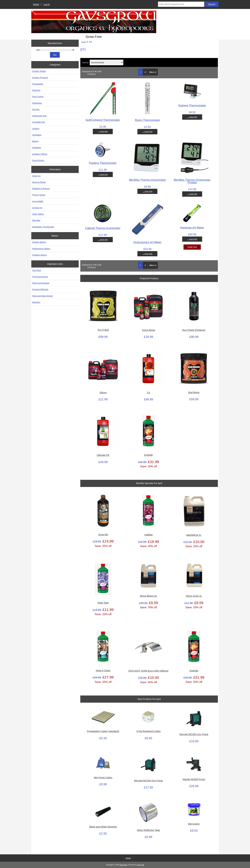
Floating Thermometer (103, 163)
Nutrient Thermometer (192, 105)
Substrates (37, 103)
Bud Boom (194, 392)
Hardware (37, 148)
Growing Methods (40, 289)
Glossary (36, 302)
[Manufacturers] (55, 50)
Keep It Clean (103, 670)
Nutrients (36, 90)
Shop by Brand (39, 182)
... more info (103, 131)
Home (36, 4)
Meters (35, 141)
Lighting (36, 129)
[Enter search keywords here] (181, 4)
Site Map (36, 220)
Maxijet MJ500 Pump (194, 779)
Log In (47, 4)
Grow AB (103, 535)
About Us (36, 176)
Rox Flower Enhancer (194, 330)
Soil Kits (36, 109)
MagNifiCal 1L (194, 535)
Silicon (103, 393)
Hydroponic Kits (39, 116)
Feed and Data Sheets (43, 296)
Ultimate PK (103, 455)
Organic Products (40, 78)
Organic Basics (39, 242)
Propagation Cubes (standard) (103, 731)
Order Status (38, 214)
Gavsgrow (123, 865)
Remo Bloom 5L (148, 596)
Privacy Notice (39, 195)
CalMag (149, 535)
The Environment (40, 277)
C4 (149, 393)
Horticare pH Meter (192, 228)
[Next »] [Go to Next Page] (153, 72)
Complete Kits (39, 122)
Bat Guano (194, 824)
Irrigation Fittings (40, 154)
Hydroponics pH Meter (147, 242)
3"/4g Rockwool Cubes (148, 731)
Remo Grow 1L (194, 596)
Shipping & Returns (41, 188)
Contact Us (37, 208)
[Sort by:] (107, 62)
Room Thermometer (147, 120)
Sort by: (86, 62)
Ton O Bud (103, 330)
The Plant (37, 270)
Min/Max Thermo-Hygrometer (147, 180)
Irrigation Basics (40, 255)
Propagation (38, 84)
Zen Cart (141, 865)
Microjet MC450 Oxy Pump (194, 734)
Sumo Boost (149, 330)
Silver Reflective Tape (148, 830)
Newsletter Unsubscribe (43, 227)
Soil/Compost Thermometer (103, 120)
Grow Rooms (38, 160)
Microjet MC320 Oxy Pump (149, 781)
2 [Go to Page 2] (145, 72)
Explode (148, 455)
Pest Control (38, 97)
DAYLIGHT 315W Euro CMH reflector (149, 671)
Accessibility (38, 201)
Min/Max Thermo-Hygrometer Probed (192, 181)
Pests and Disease (41, 283)
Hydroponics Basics (41, 249)
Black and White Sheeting (103, 827)
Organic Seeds (39, 71)
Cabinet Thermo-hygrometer (103, 228)
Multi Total (103, 603)
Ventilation (37, 135)
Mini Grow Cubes (103, 778)
